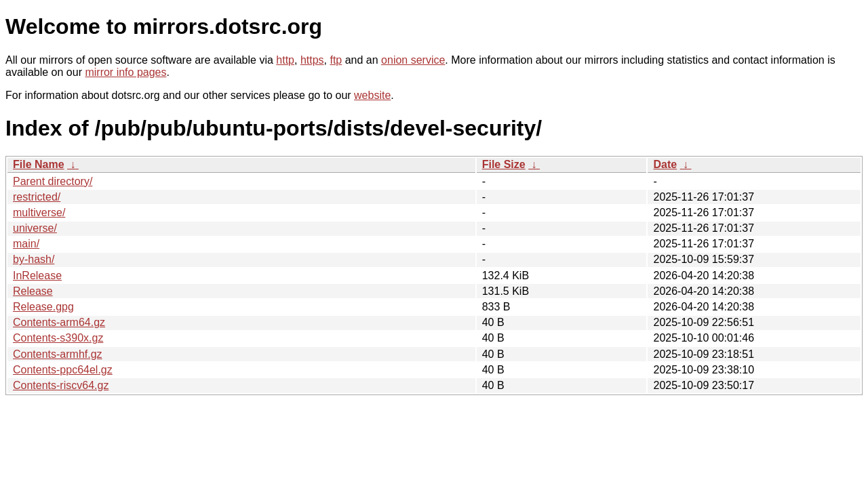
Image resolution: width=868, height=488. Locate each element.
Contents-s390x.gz (58, 338)
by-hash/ (34, 259)
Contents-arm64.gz (59, 322)
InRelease (37, 276)
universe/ (35, 228)
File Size (504, 164)
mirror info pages (125, 72)
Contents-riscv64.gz (61, 385)
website (372, 95)
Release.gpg (43, 307)
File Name (39, 164)
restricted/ (37, 197)
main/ (26, 244)
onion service (413, 60)
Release (33, 291)
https (312, 60)
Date (665, 164)
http (285, 60)
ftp (336, 60)
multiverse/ (39, 212)
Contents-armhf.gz (58, 354)
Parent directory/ (53, 181)
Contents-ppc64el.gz (63, 370)
